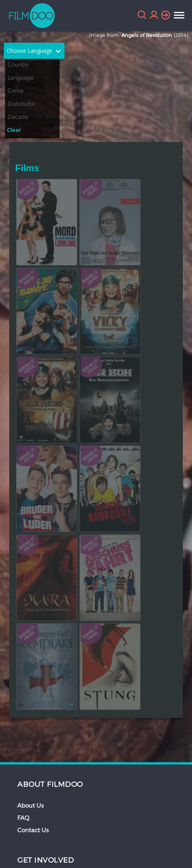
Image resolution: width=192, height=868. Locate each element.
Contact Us (33, 830)
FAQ (23, 818)
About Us (31, 805)
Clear (14, 130)
